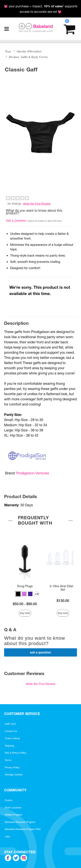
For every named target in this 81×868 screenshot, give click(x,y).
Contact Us (11, 731)
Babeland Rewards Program (20, 822)
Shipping (9, 746)
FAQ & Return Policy (16, 753)
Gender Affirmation (29, 52)
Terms (8, 760)
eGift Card (10, 724)
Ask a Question (16, 221)
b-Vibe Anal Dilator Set (63, 588)
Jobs (7, 836)
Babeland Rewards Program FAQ (23, 829)
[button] (18, 594)
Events (9, 800)
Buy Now (25, 613)
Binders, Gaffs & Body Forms (28, 57)
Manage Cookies (14, 775)
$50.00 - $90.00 (25, 604)
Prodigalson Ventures (33, 473)
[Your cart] (69, 29)
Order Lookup (12, 738)
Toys (8, 52)
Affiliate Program (14, 815)
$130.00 (63, 601)
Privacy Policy (12, 767)
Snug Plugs (25, 586)
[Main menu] (6, 29)
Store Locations (13, 808)
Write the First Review (37, 204)
